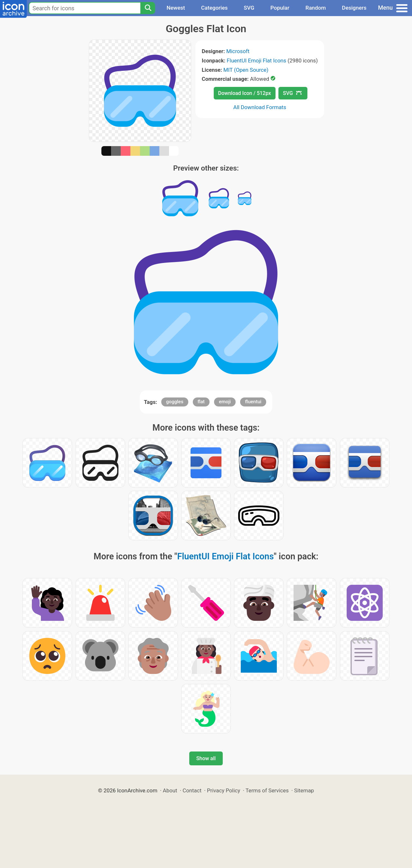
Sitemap (304, 790)
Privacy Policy (224, 790)
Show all (206, 758)
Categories (215, 8)
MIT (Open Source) (246, 70)
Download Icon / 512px (245, 93)
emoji (225, 402)
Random (316, 8)
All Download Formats (260, 107)
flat (201, 402)
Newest (176, 8)
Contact (192, 790)
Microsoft (238, 51)
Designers (354, 8)
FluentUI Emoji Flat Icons (256, 61)
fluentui (253, 402)
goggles (175, 402)
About (170, 790)
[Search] (148, 8)
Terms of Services (267, 790)
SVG (249, 8)
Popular (280, 8)
